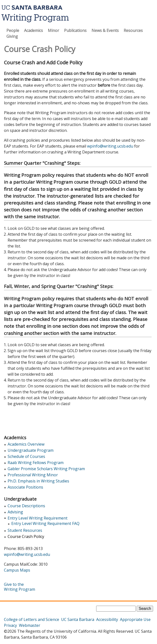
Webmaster (30, 625)
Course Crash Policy (26, 537)
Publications (75, 30)
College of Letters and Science (32, 619)
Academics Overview (26, 444)
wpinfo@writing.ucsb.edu (110, 146)
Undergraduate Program (31, 450)
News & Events (105, 30)
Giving (12, 36)
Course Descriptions (26, 506)
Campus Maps (17, 570)
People (13, 30)
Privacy (10, 625)
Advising (15, 512)
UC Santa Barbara (78, 619)
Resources (133, 30)
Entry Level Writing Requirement (38, 518)
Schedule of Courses (26, 457)
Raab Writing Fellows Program (36, 463)
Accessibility (107, 619)
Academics (33, 30)
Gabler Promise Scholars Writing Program (46, 469)
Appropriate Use (135, 619)
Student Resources (25, 530)
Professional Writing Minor (33, 475)
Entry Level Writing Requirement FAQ (45, 524)
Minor (53, 30)
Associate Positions (25, 487)
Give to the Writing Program (20, 587)
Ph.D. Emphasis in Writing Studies (38, 481)
